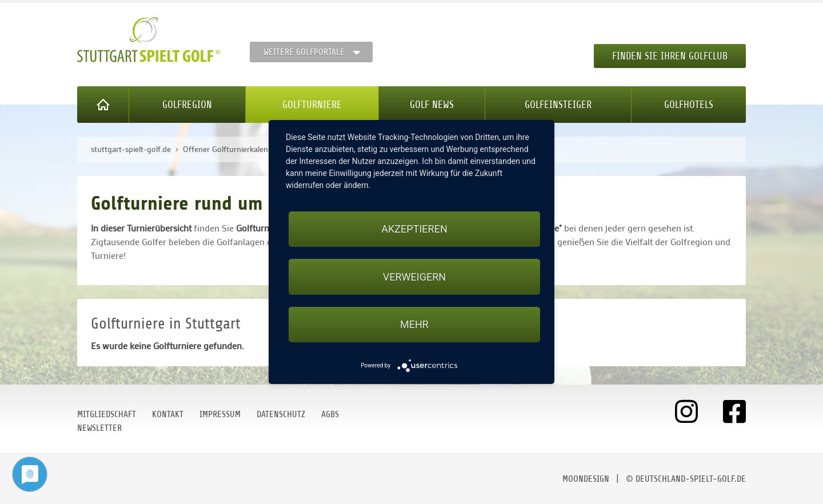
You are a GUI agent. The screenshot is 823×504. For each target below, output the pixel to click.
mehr (414, 324)
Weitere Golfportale (304, 52)
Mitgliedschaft (107, 414)
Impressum (220, 414)
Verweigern (414, 277)
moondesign (586, 479)
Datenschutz (281, 414)
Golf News (432, 105)
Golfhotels (689, 105)
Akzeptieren (414, 229)
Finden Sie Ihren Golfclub (670, 56)
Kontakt (168, 414)
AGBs (330, 414)
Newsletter (99, 428)
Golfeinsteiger (558, 105)
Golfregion (187, 105)
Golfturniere (312, 105)
